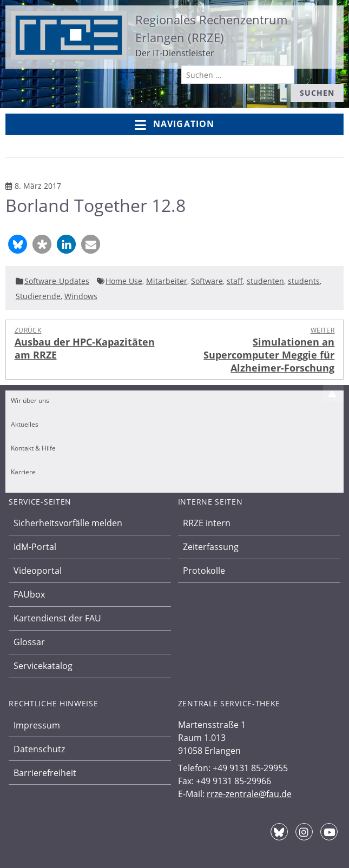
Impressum (37, 725)
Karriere (23, 472)
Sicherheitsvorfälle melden (68, 523)
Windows (81, 296)
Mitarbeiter (167, 281)
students (304, 281)
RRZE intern (207, 523)
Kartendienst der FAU (57, 618)
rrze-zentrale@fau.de (249, 794)
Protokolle (204, 571)
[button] (18, 244)
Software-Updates (57, 281)
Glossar (29, 642)
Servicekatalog (43, 666)
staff (235, 281)
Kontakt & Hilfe (33, 448)
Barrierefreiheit (45, 773)
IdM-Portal (35, 547)
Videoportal (38, 571)
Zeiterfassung (211, 547)
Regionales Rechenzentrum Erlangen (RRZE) (211, 28)
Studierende (38, 296)
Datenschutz (39, 749)
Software (207, 281)
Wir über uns (30, 400)
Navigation (174, 125)
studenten (265, 281)
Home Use (124, 281)
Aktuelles (25, 424)
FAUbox (29, 594)
